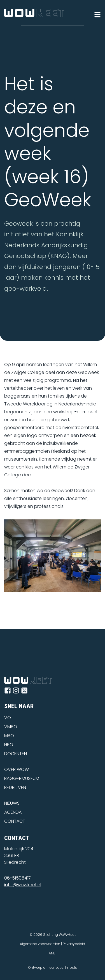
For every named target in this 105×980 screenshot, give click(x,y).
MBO (9, 736)
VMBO (11, 727)
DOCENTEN (16, 754)
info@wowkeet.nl (23, 885)
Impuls (71, 967)
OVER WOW (17, 769)
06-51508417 (17, 878)
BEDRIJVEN (15, 787)
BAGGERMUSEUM (22, 778)
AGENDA (13, 812)
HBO (9, 745)
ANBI (53, 953)
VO (8, 718)
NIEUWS (12, 803)
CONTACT (15, 821)
